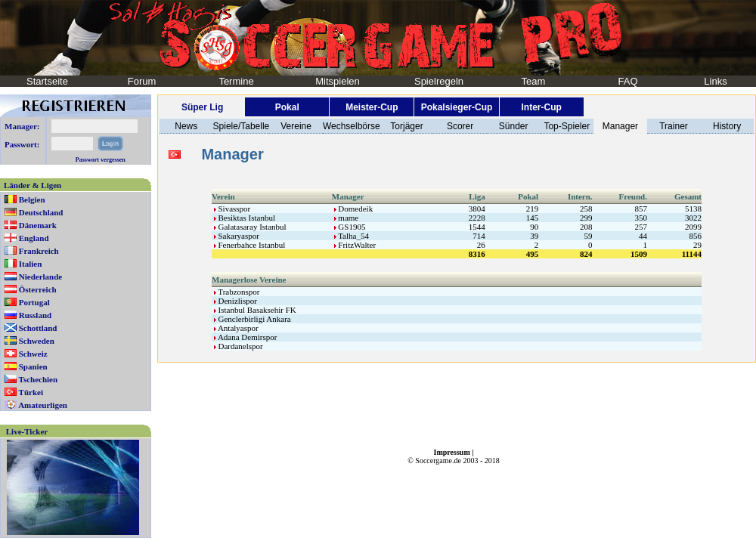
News (186, 126)
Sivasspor (232, 209)
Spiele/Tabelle (242, 126)
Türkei (31, 392)
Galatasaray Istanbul (250, 227)
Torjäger (406, 126)
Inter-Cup (541, 107)
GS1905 (350, 227)
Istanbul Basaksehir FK (255, 310)
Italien (31, 264)
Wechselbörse (352, 126)
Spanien (33, 366)
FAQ (627, 81)
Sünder (514, 126)
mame (347, 218)
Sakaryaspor (237, 236)
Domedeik (354, 209)
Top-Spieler (567, 126)
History (727, 126)
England (34, 238)
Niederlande (40, 277)
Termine (236, 81)
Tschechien (39, 379)
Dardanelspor (239, 346)
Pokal (287, 107)
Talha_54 (352, 236)
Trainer (674, 126)
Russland (35, 315)
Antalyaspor (236, 328)
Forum (142, 81)
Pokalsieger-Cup (457, 107)
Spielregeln (439, 81)
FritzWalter (355, 245)
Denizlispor (235, 301)
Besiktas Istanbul (245, 218)
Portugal (34, 302)
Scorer (460, 126)
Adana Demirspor (246, 337)
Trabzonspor (237, 292)
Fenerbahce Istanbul (250, 245)
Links (715, 81)
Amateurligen (43, 405)
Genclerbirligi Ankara (253, 319)
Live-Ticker (27, 431)
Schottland (38, 328)
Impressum (452, 452)
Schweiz (33, 354)
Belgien (32, 199)
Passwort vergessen (101, 160)
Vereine (296, 126)
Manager (620, 126)
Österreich (38, 289)
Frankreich (39, 251)
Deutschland (41, 212)
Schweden (37, 341)
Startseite (47, 81)
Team (534, 81)
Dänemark (38, 225)
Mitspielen (338, 81)
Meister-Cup (372, 107)
